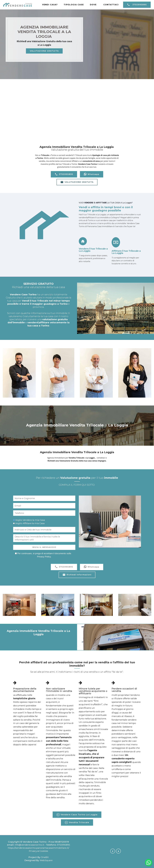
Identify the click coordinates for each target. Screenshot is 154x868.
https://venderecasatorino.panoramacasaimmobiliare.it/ (38, 848)
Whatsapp (92, 174)
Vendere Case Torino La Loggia (77, 815)
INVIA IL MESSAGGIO (44, 547)
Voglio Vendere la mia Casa (30, 520)
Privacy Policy (44, 557)
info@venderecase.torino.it (29, 845)
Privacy (33, 851)
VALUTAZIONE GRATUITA (44, 51)
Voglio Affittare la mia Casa (30, 523)
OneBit (45, 857)
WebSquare (46, 860)
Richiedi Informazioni (77, 575)
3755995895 (137, 5)
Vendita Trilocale (77, 823)
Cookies (44, 851)
